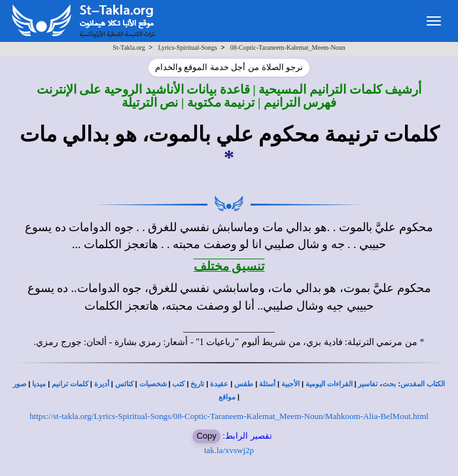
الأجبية (291, 384)
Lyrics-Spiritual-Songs (187, 47)
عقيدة (219, 384)
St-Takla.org (129, 47)
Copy (206, 436)
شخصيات (153, 384)
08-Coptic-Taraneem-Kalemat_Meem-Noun (288, 47)
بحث (389, 384)
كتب (178, 384)
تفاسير (368, 384)
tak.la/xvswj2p (229, 450)
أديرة (102, 384)
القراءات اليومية (329, 384)
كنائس (124, 384)
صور (20, 384)
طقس (244, 384)
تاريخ (197, 384)
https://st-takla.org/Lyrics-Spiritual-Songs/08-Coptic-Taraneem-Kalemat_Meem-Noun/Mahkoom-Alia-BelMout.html (229, 416)
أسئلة (267, 384)
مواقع (227, 397)
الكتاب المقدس (423, 384)
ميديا (39, 384)
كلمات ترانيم (70, 384)
